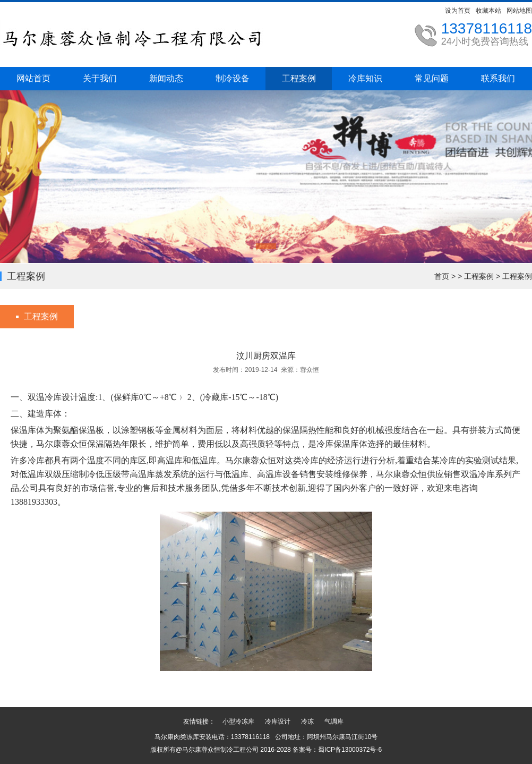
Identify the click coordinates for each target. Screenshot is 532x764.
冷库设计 (278, 721)
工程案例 (299, 78)
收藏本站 (488, 11)
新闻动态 (166, 78)
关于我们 (100, 78)
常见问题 (432, 78)
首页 (442, 276)
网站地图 (519, 11)
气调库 (334, 721)
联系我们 (498, 78)
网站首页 (33, 78)
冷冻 (307, 721)
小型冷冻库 (238, 721)
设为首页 (458, 11)
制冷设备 (233, 78)
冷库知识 (365, 78)
